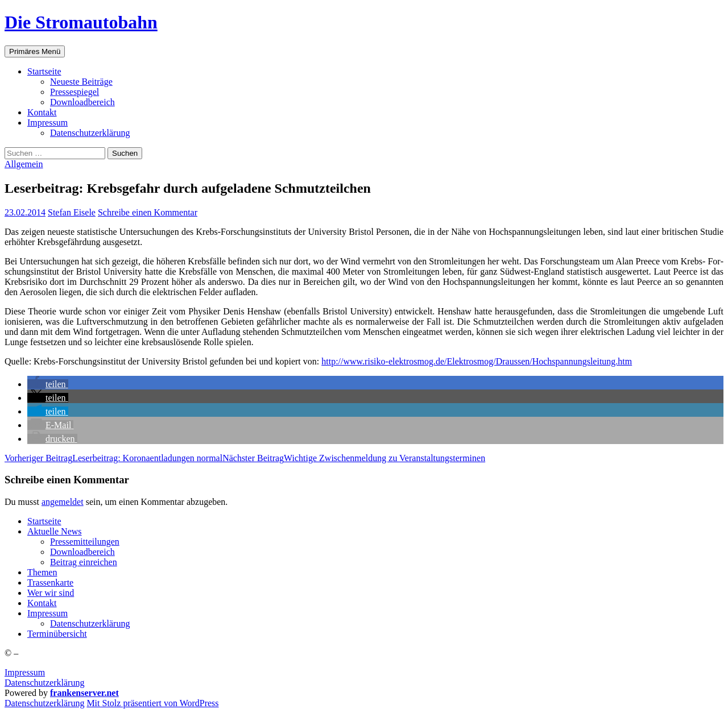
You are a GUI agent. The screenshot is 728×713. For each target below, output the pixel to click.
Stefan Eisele (72, 212)
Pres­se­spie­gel (75, 92)
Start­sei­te (44, 71)
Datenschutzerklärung (44, 683)
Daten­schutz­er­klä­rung (90, 133)
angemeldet (63, 502)
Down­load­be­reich (82, 102)
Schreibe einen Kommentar (148, 212)
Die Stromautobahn (81, 22)
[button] (48, 384)
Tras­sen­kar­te (50, 583)
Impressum (25, 672)
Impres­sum (47, 123)
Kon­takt (42, 112)
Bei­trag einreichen (84, 562)
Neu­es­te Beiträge (81, 82)
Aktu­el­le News (55, 531)
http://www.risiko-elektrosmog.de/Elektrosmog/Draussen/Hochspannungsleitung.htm (477, 361)
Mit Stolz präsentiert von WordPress (152, 703)
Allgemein (24, 164)
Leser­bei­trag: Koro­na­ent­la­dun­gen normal (113, 458)
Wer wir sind (51, 593)
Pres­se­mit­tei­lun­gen (85, 542)
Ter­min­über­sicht (57, 634)
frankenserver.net (84, 693)
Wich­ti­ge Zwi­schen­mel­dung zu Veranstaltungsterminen (354, 458)
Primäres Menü (35, 51)
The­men (42, 572)
